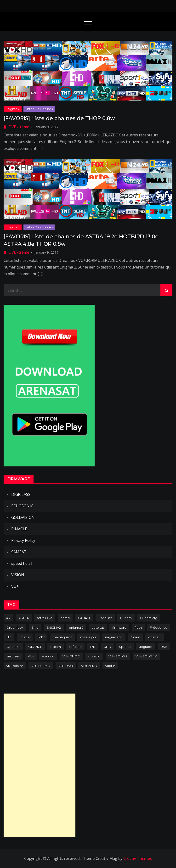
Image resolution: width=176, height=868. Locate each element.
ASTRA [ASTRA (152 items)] (24, 618)
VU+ (15, 586)
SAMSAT (19, 552)
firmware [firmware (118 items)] (119, 627)
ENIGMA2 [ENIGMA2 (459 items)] (54, 627)
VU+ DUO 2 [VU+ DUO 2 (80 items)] (71, 656)
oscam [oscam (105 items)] (56, 647)
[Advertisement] (40, 765)
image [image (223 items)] (25, 637)
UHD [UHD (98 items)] (107, 647)
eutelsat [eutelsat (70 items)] (98, 627)
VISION (18, 575)
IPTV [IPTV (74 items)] (41, 637)
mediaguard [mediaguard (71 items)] (62, 637)
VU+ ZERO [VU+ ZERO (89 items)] (89, 666)
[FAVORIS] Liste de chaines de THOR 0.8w (59, 118)
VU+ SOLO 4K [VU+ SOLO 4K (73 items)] (146, 656)
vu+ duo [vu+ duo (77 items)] (48, 656)
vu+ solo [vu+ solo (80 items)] (94, 656)
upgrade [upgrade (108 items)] (146, 647)
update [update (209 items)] (125, 647)
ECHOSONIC (22, 506)
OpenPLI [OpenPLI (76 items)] (13, 647)
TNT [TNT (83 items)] (93, 647)
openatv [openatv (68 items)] (155, 637)
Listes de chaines (39, 109)
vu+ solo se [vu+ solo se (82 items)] (15, 666)
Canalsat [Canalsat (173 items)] (105, 618)
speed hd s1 (22, 563)
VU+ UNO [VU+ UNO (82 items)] (66, 666)
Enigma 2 (13, 109)
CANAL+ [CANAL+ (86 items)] (84, 618)
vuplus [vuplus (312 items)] (110, 666)
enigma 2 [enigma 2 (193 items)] (76, 627)
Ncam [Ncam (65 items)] (135, 637)
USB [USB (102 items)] (164, 647)
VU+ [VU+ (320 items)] (31, 656)
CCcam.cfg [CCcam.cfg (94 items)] (149, 618)
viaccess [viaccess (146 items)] (13, 656)
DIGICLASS (21, 494)
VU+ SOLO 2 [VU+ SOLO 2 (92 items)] (118, 656)
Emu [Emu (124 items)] (35, 627)
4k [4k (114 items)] (8, 618)
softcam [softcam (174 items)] (75, 647)
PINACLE (19, 529)
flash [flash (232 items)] (138, 627)
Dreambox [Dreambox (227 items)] (15, 627)
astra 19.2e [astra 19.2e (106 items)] (45, 618)
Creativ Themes (138, 858)
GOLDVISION (23, 517)
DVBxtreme (19, 127)
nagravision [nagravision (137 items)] (114, 637)
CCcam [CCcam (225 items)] (126, 618)
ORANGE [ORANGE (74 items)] (35, 647)
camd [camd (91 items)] (65, 618)
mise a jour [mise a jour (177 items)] (89, 637)
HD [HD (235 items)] (9, 637)
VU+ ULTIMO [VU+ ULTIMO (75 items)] (41, 666)
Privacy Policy (23, 540)
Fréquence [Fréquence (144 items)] (159, 627)
